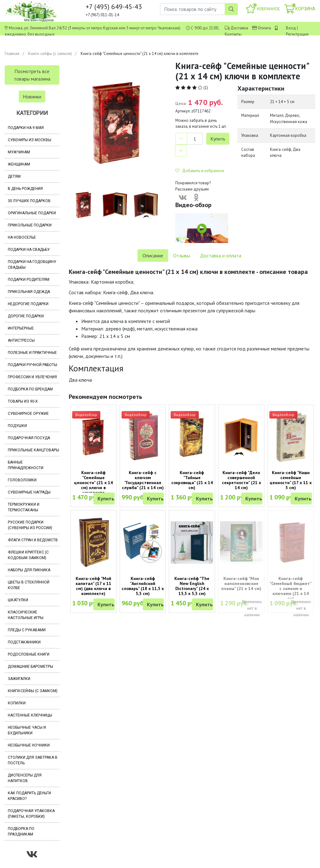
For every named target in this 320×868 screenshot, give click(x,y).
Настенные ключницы (30, 715)
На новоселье (22, 237)
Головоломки (22, 480)
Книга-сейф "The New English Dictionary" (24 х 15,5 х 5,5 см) (192, 586)
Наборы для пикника (29, 570)
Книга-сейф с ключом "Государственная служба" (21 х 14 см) (143, 480)
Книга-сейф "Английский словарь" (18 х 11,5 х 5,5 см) (143, 586)
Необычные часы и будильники (27, 730)
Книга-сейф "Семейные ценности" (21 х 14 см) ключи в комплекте (93, 483)
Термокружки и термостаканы (24, 507)
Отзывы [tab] (182, 255)
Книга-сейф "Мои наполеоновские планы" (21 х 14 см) (241, 583)
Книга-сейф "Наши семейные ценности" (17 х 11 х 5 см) (291, 480)
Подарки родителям (29, 280)
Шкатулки (18, 600)
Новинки (32, 97)
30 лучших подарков (29, 201)
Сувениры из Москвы (30, 140)
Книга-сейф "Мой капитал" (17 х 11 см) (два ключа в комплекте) (93, 586)
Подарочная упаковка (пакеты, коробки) (31, 814)
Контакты (233, 34)
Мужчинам (19, 152)
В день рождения (25, 189)
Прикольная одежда (29, 292)
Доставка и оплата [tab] (221, 255)
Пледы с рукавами (27, 630)
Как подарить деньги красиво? (29, 796)
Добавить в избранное (200, 171)
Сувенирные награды (29, 492)
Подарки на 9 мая (26, 128)
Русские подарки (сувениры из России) (30, 525)
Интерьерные (21, 328)
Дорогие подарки (26, 316)
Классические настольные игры (26, 615)
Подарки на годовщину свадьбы (32, 265)
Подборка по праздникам (21, 831)
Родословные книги (29, 654)
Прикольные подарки (30, 225)
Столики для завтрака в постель (33, 760)
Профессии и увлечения (32, 377)
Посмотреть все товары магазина (32, 75)
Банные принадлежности (26, 465)
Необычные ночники (29, 745)
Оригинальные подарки (32, 213)
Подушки (17, 426)
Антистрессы (21, 340)
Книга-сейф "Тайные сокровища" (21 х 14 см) (192, 480)
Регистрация (297, 34)
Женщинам (19, 164)
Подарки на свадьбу (29, 250)
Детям (14, 176)
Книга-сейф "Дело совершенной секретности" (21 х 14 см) (241, 480)
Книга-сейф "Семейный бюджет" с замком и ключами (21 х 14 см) (291, 588)
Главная (12, 54)
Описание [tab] (153, 255)
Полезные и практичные (32, 353)
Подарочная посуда (29, 438)
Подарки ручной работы (32, 365)
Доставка (239, 28)
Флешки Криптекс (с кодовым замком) (28, 555)
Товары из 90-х (23, 401)
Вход (291, 28)
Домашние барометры (30, 667)
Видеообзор (86, 415)
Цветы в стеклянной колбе (29, 585)
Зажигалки (19, 679)
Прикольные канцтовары (33, 450)
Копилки (17, 703)
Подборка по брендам (30, 389)
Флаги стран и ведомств (33, 540)
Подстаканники (24, 642)
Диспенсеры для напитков (25, 778)
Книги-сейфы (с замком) (50, 54)
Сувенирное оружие (28, 414)
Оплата (264, 28)
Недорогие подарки (28, 304)
